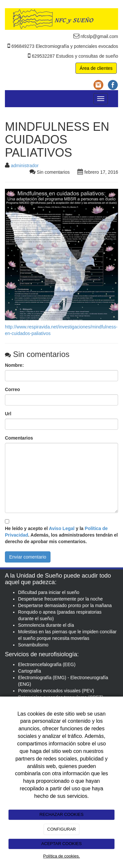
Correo (12, 389)
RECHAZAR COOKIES (61, 814)
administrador (25, 166)
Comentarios (19, 438)
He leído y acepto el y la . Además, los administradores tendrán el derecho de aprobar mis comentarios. (61, 535)
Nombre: (14, 365)
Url (8, 414)
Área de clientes (96, 68)
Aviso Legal (62, 528)
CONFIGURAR (61, 829)
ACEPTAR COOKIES (61, 844)
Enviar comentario (28, 557)
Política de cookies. (61, 856)
